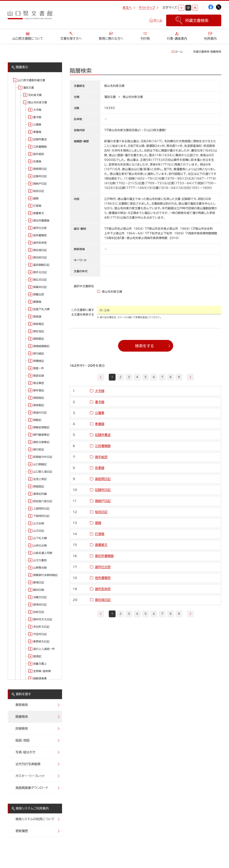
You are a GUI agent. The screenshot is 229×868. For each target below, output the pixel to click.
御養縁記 (39, 361)
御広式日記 (40, 280)
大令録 (37, 110)
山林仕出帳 (40, 546)
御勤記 (37, 420)
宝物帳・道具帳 (42, 671)
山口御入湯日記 (43, 472)
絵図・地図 (22, 740)
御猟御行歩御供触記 (45, 575)
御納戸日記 (40, 184)
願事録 (37, 302)
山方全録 (39, 523)
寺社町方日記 (41, 627)
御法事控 (39, 383)
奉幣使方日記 (41, 642)
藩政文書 (29, 88)
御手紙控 (39, 154)
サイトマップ (149, 8)
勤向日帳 (39, 590)
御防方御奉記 (41, 442)
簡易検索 (22, 705)
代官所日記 (40, 634)
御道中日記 (40, 413)
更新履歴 (22, 831)
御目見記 (39, 331)
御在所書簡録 (41, 221)
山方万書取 (40, 560)
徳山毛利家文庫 (38, 102)
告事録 (37, 162)
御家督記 (39, 324)
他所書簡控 (40, 235)
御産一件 (39, 368)
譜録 (36, 198)
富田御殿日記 (41, 265)
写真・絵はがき (26, 752)
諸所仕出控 (40, 228)
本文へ (129, 8)
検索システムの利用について (35, 819)
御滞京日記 (40, 605)
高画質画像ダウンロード (32, 788)
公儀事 (37, 125)
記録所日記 (40, 176)
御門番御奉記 (41, 435)
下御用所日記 (41, 516)
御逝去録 (39, 376)
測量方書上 (40, 664)
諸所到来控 (40, 243)
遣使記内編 (40, 494)
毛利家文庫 (35, 95)
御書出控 (39, 294)
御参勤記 (39, 405)
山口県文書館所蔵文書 (32, 80)
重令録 (37, 117)
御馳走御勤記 (41, 427)
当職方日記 (40, 597)
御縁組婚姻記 (41, 346)
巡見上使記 (40, 479)
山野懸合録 (40, 568)
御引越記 (39, 354)
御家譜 (37, 317)
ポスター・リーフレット (30, 776)
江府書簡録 (40, 147)
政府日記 (39, 612)
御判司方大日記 (43, 619)
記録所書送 (40, 139)
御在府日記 (40, 258)
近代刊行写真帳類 (28, 764)
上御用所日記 (41, 509)
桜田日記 (39, 191)
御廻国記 (39, 486)
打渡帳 (37, 206)
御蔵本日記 (40, 287)
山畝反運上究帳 (43, 553)
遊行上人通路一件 (44, 649)
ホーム (158, 20)
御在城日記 (40, 250)
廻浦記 (37, 656)
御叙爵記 (39, 339)
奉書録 (37, 132)
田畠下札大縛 (41, 309)
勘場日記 (39, 582)
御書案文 (39, 213)
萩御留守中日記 (43, 457)
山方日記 (39, 531)
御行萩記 (39, 450)
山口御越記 (40, 464)
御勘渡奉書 (40, 679)
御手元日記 (40, 272)
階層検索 (22, 717)
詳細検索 (22, 728)
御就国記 (39, 398)
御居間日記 (40, 169)
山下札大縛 (40, 538)
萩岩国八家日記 (43, 501)
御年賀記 (39, 390)
